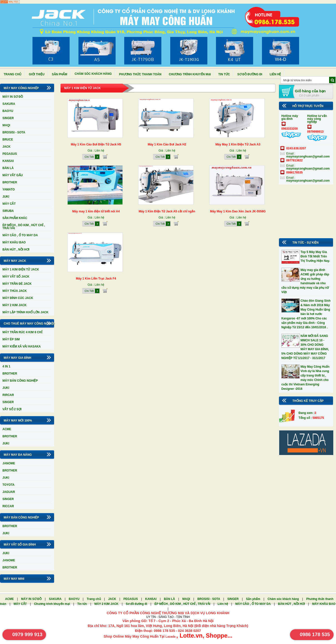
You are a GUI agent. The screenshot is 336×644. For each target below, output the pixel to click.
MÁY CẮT (9, 204)
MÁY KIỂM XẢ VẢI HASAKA (22, 346)
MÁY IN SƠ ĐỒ (13, 97)
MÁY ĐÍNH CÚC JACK (18, 298)
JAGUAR (9, 492)
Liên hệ (275, 74)
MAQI (6, 125)
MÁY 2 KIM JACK (15, 305)
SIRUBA (8, 211)
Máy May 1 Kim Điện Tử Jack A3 (238, 144)
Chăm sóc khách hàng (93, 74)
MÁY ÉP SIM (11, 339)
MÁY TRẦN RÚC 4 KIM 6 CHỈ (22, 332)
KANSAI (8, 161)
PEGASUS (10, 154)
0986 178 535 (315, 634)
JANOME (9, 463)
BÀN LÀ (8, 168)
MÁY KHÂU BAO (14, 242)
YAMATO (9, 189)
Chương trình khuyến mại (190, 74)
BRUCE (8, 140)
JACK (7, 147)
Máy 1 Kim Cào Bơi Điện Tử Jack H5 (96, 144)
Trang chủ (13, 74)
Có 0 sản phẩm (309, 95)
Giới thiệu (37, 74)
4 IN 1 (6, 366)
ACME (7, 429)
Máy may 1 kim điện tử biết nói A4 (96, 211)
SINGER (8, 118)
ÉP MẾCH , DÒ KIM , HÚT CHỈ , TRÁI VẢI (24, 227)
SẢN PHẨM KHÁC (15, 218)
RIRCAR (8, 395)
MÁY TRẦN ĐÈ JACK (17, 284)
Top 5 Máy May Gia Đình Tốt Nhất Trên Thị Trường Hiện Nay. (315, 256)
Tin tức (224, 74)
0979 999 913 (27, 634)
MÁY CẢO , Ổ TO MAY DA (20, 235)
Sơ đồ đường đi (250, 74)
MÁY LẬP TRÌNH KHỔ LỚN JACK (25, 312)
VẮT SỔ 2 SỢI (12, 409)
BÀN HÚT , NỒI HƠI (16, 250)
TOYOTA (8, 485)
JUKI (6, 197)
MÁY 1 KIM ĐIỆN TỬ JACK (21, 269)
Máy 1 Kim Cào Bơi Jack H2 (167, 144)
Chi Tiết (89, 157)
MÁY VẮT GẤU (13, 175)
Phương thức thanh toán (140, 74)
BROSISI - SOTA (14, 132)
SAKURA (9, 104)
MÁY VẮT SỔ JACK (16, 277)
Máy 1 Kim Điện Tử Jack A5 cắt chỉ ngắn (167, 211)
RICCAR (8, 506)
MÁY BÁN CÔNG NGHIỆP (20, 381)
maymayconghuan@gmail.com (308, 157)
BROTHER (10, 182)
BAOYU (8, 111)
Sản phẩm (60, 74)
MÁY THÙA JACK (15, 291)
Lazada (171, 637)
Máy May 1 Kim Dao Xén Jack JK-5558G (238, 211)
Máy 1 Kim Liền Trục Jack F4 (96, 279)
